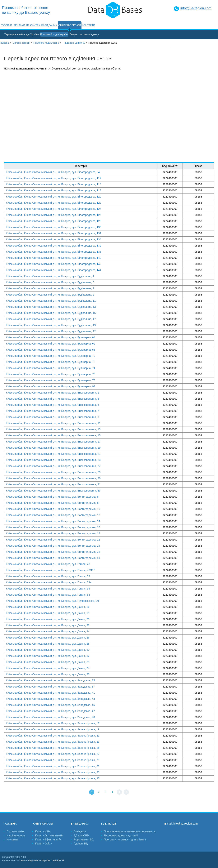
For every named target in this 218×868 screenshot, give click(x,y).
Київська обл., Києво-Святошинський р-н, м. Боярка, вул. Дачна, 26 (48, 638)
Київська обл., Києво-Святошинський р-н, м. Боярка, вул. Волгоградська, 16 (53, 527)
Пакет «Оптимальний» (49, 835)
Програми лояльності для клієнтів (125, 839)
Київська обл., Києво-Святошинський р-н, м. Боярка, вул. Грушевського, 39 (52, 601)
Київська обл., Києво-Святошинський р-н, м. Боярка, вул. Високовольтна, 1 (52, 393)
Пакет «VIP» (43, 831)
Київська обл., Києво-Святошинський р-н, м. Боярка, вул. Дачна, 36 (48, 674)
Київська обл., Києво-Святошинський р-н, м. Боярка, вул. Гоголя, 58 (48, 595)
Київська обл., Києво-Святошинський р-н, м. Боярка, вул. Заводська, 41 (50, 693)
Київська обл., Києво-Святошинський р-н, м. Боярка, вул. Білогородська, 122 (54, 203)
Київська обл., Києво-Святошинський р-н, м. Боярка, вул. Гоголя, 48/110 (51, 570)
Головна (7, 25)
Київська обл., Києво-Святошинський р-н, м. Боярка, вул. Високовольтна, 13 (53, 429)
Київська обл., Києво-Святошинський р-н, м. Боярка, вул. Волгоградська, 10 (53, 509)
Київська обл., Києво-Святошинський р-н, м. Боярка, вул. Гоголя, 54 (48, 589)
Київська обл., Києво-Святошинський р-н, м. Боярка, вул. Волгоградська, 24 (53, 546)
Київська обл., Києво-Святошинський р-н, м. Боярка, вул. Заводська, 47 (50, 711)
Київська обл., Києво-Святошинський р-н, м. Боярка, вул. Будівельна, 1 (50, 276)
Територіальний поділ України (22, 34)
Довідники (80, 831)
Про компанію (15, 831)
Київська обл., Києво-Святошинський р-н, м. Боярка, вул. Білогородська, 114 (54, 184)
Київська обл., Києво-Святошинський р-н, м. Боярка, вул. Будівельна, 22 (51, 331)
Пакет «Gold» (43, 844)
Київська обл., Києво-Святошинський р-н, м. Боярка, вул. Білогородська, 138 (54, 252)
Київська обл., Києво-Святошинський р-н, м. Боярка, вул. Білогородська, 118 (54, 190)
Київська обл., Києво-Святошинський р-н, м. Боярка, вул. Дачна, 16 (48, 607)
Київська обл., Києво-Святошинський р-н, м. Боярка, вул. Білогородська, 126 (54, 215)
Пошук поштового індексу (84, 34)
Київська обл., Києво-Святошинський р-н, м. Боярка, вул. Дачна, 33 (48, 662)
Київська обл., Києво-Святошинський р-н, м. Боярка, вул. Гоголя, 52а (49, 582)
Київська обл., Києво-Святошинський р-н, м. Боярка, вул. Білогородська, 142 (54, 264)
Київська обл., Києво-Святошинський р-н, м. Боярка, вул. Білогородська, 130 (54, 227)
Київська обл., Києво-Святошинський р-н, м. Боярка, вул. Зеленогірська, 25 (53, 748)
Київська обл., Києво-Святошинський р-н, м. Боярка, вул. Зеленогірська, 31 (53, 766)
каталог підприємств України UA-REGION (42, 861)
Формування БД (84, 839)
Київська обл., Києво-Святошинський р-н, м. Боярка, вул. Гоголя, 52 (48, 576)
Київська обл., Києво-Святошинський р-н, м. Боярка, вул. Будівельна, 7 (50, 288)
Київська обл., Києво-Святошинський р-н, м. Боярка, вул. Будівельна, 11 (51, 301)
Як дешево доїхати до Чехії (121, 835)
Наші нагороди (16, 835)
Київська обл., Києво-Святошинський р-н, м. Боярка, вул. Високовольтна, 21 (53, 454)
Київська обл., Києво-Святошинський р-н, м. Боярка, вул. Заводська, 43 (50, 699)
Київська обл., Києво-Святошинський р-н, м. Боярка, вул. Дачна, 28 (48, 644)
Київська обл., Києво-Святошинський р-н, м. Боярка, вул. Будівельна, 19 (51, 325)
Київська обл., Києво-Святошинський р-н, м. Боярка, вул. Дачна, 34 (48, 668)
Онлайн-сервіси (70, 25)
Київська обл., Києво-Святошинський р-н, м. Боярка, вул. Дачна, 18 (48, 613)
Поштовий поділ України (54, 34)
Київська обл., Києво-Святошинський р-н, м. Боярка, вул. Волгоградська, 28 (53, 552)
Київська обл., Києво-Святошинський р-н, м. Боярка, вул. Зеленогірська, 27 (53, 754)
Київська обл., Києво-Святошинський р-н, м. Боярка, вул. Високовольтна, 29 (53, 472)
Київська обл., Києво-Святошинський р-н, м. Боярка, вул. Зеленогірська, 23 (53, 742)
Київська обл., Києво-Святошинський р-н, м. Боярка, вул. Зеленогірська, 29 (53, 760)
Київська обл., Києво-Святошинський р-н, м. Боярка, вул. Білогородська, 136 (54, 246)
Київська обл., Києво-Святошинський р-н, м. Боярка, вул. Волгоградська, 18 (53, 533)
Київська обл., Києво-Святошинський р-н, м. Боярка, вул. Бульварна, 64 (51, 337)
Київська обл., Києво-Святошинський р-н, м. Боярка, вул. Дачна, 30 (48, 650)
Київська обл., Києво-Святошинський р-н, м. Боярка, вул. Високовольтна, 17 (53, 442)
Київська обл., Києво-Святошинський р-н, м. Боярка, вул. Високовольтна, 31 (53, 484)
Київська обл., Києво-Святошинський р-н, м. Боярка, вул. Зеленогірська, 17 (53, 723)
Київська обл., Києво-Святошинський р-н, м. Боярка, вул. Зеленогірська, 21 (53, 736)
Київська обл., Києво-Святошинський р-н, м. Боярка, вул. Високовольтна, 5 (52, 405)
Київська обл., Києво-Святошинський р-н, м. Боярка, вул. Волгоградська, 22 (53, 540)
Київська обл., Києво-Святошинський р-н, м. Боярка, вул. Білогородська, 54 (53, 172)
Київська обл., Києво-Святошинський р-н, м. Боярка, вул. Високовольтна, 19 (53, 448)
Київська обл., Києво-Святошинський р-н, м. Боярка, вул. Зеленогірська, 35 (53, 778)
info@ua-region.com (196, 8)
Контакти (89, 25)
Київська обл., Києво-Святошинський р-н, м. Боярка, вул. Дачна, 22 (48, 625)
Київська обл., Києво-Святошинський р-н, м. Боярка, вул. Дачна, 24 (48, 631)
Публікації (108, 824)
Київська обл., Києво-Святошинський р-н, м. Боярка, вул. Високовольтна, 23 (53, 460)
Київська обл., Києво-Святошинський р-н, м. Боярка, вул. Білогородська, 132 (54, 233)
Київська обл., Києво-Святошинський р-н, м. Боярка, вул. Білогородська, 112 (54, 178)
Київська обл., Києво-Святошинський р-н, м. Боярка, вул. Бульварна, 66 (51, 344)
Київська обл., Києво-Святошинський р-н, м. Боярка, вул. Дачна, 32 (48, 656)
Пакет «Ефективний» (48, 839)
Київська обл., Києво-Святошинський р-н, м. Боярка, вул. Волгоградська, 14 (53, 521)
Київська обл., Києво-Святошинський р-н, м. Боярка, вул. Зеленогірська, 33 (53, 772)
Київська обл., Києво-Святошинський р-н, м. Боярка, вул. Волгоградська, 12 (53, 515)
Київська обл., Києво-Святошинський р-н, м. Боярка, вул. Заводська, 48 (50, 717)
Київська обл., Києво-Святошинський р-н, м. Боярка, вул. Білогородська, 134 (54, 239)
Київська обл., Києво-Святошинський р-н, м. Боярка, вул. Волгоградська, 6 (52, 497)
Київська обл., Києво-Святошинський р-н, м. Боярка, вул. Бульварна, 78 (51, 380)
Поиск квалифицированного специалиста (129, 831)
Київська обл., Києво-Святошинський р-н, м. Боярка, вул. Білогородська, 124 (54, 209)
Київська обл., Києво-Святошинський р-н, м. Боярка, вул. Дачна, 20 (48, 619)
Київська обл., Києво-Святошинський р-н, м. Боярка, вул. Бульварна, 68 (51, 350)
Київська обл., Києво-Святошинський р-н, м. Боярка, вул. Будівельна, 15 (51, 313)
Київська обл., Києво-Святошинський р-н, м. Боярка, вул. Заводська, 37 (50, 687)
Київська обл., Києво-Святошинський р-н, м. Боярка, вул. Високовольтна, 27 (53, 466)
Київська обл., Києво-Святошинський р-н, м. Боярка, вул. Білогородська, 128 (54, 221)
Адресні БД (81, 844)
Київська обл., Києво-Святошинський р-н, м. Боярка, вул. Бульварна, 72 (51, 362)
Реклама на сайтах (27, 25)
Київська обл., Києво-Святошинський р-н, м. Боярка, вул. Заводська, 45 (50, 705)
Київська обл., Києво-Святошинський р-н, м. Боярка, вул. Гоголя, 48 (48, 564)
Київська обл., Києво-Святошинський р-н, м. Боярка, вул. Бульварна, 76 (51, 374)
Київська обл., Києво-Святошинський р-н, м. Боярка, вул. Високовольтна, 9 (52, 417)
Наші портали (43, 824)
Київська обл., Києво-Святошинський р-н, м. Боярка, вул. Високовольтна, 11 (53, 423)
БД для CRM (81, 835)
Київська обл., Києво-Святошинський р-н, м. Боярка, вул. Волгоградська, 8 (52, 503)
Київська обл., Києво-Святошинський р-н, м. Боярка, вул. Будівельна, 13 (51, 307)
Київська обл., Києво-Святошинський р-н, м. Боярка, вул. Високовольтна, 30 (53, 478)
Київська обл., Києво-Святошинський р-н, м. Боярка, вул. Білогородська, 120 (54, 197)
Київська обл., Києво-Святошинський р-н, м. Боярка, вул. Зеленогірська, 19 (53, 729)
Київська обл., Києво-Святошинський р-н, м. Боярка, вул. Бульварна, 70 (51, 356)
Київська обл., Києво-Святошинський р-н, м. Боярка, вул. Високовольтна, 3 (52, 399)
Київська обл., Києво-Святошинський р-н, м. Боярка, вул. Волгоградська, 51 (53, 558)
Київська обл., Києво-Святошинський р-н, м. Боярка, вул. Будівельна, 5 (50, 282)
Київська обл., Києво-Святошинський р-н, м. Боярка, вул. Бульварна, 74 (51, 368)
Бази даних (49, 25)
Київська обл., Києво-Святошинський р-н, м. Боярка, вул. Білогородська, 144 (54, 270)
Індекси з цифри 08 (75, 43)
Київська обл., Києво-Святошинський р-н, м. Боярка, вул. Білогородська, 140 (54, 258)
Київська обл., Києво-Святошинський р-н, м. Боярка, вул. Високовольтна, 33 (53, 491)
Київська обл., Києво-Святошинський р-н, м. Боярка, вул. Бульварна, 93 (51, 386)
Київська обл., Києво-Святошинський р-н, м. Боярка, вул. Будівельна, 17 (51, 319)
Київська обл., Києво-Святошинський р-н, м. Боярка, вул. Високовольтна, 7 (52, 411)
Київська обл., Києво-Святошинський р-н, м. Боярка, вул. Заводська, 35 (50, 680)
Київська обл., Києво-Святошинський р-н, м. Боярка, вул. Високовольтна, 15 (53, 435)
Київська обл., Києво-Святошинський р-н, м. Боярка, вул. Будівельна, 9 (50, 295)
